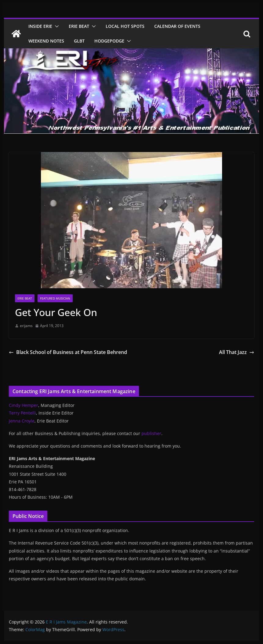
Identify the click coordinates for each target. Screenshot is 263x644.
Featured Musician (55, 298)
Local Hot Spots (125, 26)
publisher (151, 433)
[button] (56, 26)
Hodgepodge (109, 41)
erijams (26, 326)
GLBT (79, 41)
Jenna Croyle (22, 421)
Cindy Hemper (24, 405)
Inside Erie (40, 26)
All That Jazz (237, 352)
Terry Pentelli (22, 413)
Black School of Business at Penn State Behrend (68, 352)
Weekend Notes (46, 41)
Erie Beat (79, 26)
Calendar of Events (177, 26)
